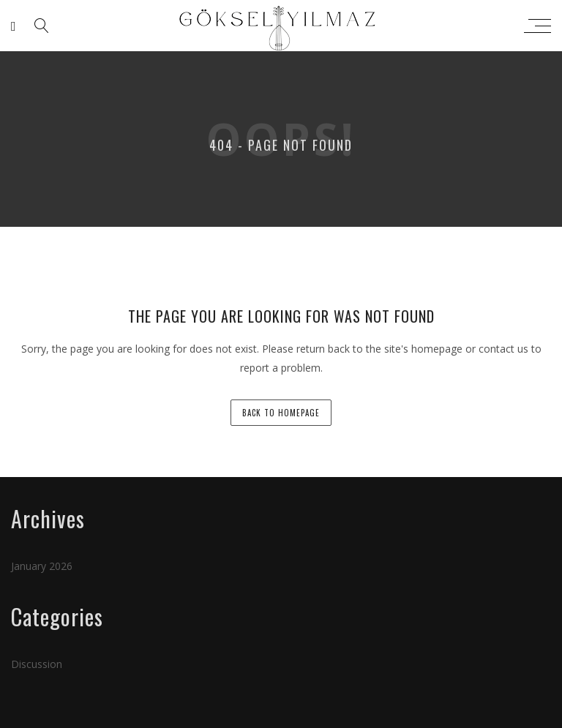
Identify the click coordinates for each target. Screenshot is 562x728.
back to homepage (281, 413)
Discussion (37, 664)
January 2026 (42, 566)
